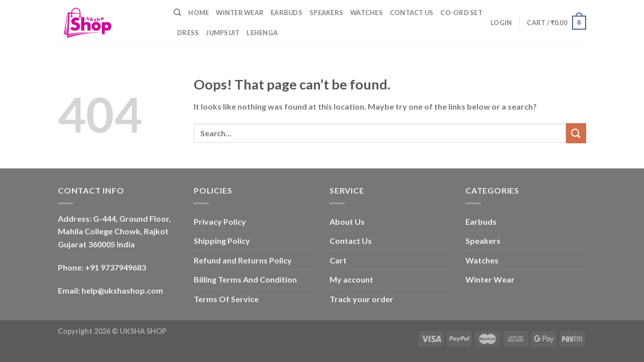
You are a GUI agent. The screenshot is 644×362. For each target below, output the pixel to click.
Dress (188, 33)
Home (198, 13)
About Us (347, 221)
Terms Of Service (226, 299)
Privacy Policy (220, 221)
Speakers (326, 13)
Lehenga (262, 33)
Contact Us (412, 13)
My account (351, 279)
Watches (367, 13)
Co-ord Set (461, 13)
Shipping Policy (222, 241)
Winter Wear (240, 13)
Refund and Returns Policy (243, 260)
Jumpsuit (223, 33)
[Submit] (576, 133)
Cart (338, 260)
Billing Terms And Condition (245, 279)
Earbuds (287, 13)
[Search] (177, 13)
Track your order (361, 299)
